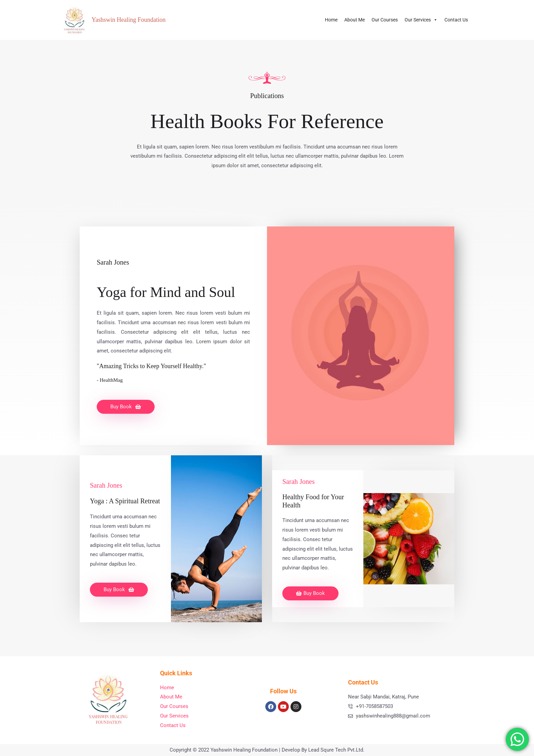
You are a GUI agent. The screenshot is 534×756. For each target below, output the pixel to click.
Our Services (421, 20)
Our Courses (385, 20)
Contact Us (456, 20)
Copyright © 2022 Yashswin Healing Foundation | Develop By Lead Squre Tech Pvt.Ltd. (267, 750)
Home (331, 20)
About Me (355, 20)
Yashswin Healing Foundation (129, 20)
